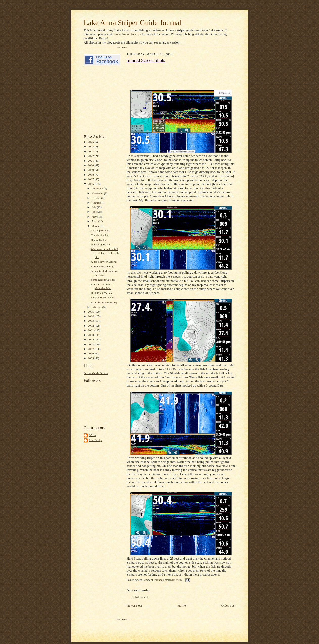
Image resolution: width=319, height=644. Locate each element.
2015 (91, 312)
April (95, 221)
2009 (91, 339)
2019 (91, 170)
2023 (91, 151)
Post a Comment (140, 597)
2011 (91, 330)
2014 (91, 316)
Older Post (228, 605)
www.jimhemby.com (127, 34)
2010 (91, 335)
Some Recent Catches (103, 280)
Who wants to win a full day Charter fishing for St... (106, 253)
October (96, 198)
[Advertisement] (99, 100)
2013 (91, 321)
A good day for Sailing (104, 262)
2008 (91, 344)
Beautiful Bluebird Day (104, 302)
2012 (91, 326)
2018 (91, 175)
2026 (91, 142)
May (94, 217)
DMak (92, 435)
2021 (91, 161)
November (98, 193)
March (96, 226)
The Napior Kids (100, 230)
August (96, 203)
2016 (91, 184)
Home (182, 605)
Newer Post (134, 605)
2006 (91, 353)
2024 (91, 146)
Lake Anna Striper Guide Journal (133, 23)
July (94, 207)
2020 (91, 165)
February (97, 307)
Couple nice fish (100, 235)
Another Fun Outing (102, 266)
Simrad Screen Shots (102, 297)
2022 (91, 156)
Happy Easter (98, 240)
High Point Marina (101, 293)
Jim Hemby (95, 440)
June (94, 212)
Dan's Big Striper (100, 244)
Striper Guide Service (96, 373)
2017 (91, 179)
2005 (91, 358)
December (98, 188)
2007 (91, 349)
